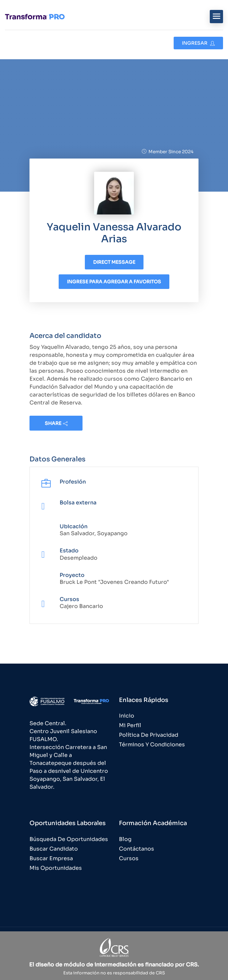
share (56, 423)
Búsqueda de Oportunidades (69, 839)
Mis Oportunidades (56, 868)
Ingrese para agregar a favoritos (114, 282)
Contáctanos (137, 849)
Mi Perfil (130, 725)
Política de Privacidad (149, 735)
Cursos (129, 858)
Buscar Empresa (51, 858)
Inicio (127, 716)
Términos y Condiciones (152, 745)
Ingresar (198, 43)
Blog (125, 839)
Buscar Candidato (54, 849)
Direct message (114, 262)
